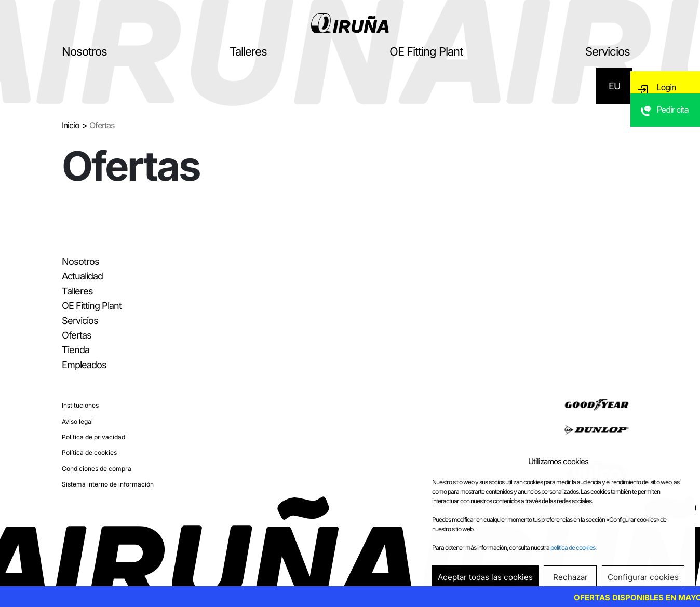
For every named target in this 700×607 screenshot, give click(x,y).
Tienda (76, 350)
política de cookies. (573, 548)
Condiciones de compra (97, 469)
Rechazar (570, 577)
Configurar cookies (643, 577)
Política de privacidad (93, 437)
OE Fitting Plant (426, 51)
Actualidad (82, 276)
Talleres (248, 51)
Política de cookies (89, 453)
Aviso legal (77, 421)
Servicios (608, 51)
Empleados (84, 365)
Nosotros (84, 51)
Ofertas (77, 335)
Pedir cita (674, 122)
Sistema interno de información (108, 484)
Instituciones (80, 405)
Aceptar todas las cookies (485, 577)
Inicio (71, 125)
